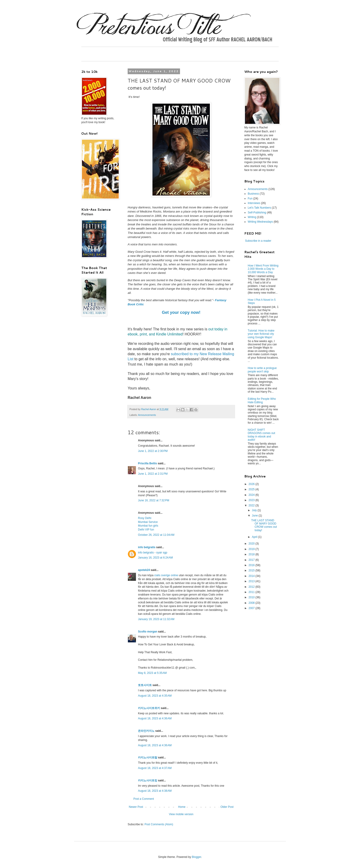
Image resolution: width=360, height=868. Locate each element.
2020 (252, 544)
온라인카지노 (146, 731)
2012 (252, 587)
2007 (252, 608)
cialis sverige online (166, 575)
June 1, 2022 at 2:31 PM (153, 474)
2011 (252, 592)
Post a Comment (144, 799)
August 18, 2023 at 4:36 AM (155, 718)
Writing (252, 217)
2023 (252, 500)
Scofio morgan (148, 632)
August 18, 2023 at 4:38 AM (155, 791)
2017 (252, 560)
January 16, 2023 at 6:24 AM (155, 558)
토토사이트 (145, 685)
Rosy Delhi (145, 518)
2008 (252, 603)
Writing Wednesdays (260, 222)
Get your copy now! (181, 312)
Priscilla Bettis (148, 463)
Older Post (227, 807)
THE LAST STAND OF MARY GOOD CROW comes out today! (264, 525)
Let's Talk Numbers (259, 208)
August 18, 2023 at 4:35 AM (155, 696)
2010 (252, 597)
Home (182, 807)
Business (253, 194)
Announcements (147, 415)
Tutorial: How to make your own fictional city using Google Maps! (261, 334)
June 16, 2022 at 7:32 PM (154, 500)
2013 (252, 581)
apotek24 (144, 570)
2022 (252, 505)
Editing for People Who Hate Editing (262, 400)
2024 (252, 495)
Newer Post (136, 807)
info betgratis (147, 547)
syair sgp (162, 553)
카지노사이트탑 (148, 757)
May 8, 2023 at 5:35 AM (152, 673)
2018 (252, 554)
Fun (250, 199)
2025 (252, 489)
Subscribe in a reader (258, 241)
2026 (252, 484)
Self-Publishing (257, 213)
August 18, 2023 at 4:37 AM (155, 768)
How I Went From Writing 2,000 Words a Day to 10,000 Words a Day (263, 269)
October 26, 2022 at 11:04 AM (156, 535)
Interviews (254, 203)
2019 (252, 549)
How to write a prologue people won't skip (262, 370)
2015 (252, 570)
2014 (252, 576)
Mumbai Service (148, 522)
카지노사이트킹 (148, 780)
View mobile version (181, 814)
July (255, 510)
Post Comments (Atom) (159, 824)
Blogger (196, 857)
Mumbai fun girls (148, 526)
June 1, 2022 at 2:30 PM (153, 451)
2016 (252, 565)
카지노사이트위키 (149, 708)
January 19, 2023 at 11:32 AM (156, 619)
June (255, 516)
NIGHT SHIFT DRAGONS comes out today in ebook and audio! (261, 435)
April (255, 537)
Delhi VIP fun (146, 530)
